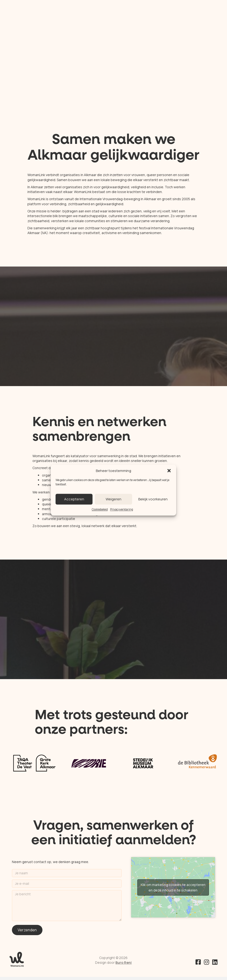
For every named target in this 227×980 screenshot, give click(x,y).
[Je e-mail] (67, 884)
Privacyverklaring (122, 510)
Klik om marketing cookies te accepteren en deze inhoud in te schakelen (173, 887)
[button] (169, 471)
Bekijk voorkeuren (153, 499)
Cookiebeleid (100, 510)
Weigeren (113, 499)
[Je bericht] (67, 906)
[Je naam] (67, 873)
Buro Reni (124, 962)
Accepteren (74, 499)
